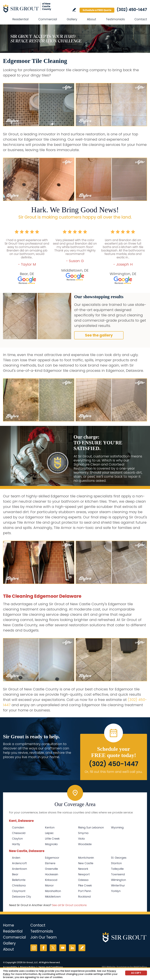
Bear (15, 874)
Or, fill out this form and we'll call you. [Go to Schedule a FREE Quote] (114, 772)
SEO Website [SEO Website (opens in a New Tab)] (109, 967)
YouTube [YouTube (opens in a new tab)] (63, 948)
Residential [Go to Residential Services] (20, 19)
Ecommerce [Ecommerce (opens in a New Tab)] (123, 967)
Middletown (53, 897)
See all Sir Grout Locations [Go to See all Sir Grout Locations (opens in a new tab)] (69, 905)
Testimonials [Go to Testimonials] (115, 19)
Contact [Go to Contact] (141, 19)
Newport (84, 874)
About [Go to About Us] (92, 19)
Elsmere (50, 863)
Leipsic (49, 833)
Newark (83, 869)
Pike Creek (85, 885)
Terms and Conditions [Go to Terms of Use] (51, 967)
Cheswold (19, 833)
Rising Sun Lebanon (91, 827)
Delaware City (22, 897)
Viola (81, 839)
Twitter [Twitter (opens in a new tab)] (53, 948)
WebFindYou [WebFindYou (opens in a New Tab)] (140, 967)
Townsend (118, 874)
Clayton (17, 839)
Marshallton (53, 891)
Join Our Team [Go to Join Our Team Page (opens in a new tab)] (44, 937)
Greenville (51, 869)
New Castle (86, 863)
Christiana (19, 885)
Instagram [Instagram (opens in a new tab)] (34, 948)
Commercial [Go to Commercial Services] (48, 19)
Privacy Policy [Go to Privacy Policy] (28, 967)
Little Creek (52, 839)
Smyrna (83, 833)
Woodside (85, 844)
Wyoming (117, 827)
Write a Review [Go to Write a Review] (74, 10)
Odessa (83, 880)
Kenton (50, 827)
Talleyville (117, 869)
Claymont (19, 891)
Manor (49, 885)
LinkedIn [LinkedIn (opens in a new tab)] (72, 948)
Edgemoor (52, 858)
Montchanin (86, 858)
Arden (16, 858)
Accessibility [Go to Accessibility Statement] (10, 967)
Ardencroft (19, 863)
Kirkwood (51, 880)
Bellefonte (19, 880)
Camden (18, 827)
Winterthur (118, 885)
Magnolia (51, 844)
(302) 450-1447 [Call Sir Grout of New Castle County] (132, 10)
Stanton (116, 863)
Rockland (84, 897)
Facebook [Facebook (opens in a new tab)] (43, 948)
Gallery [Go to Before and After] (72, 19)
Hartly (16, 844)
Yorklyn (116, 891)
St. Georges (119, 858)
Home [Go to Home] (9, 925)
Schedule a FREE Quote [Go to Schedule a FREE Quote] (97, 10)
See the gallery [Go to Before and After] (99, 335)
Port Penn (85, 891)
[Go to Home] (30, 8)
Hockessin (52, 874)
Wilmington (118, 880)
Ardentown (19, 869)
